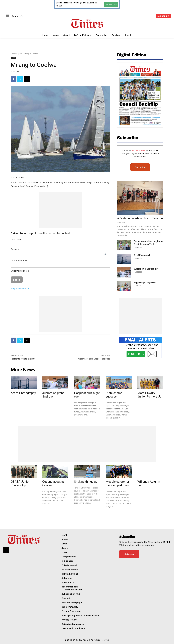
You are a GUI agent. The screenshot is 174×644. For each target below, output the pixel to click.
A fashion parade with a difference (140, 218)
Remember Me (20, 271)
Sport (20, 54)
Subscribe (140, 167)
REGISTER (111, 4)
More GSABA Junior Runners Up (149, 395)
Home (13, 54)
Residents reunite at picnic (23, 359)
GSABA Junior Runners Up (20, 483)
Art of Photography (143, 255)
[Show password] (106, 254)
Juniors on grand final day (146, 269)
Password (16, 249)
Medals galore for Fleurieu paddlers (117, 483)
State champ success (114, 395)
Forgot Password (20, 289)
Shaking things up (86, 482)
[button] (18, 16)
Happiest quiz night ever (145, 283)
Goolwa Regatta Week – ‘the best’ (94, 359)
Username (16, 239)
